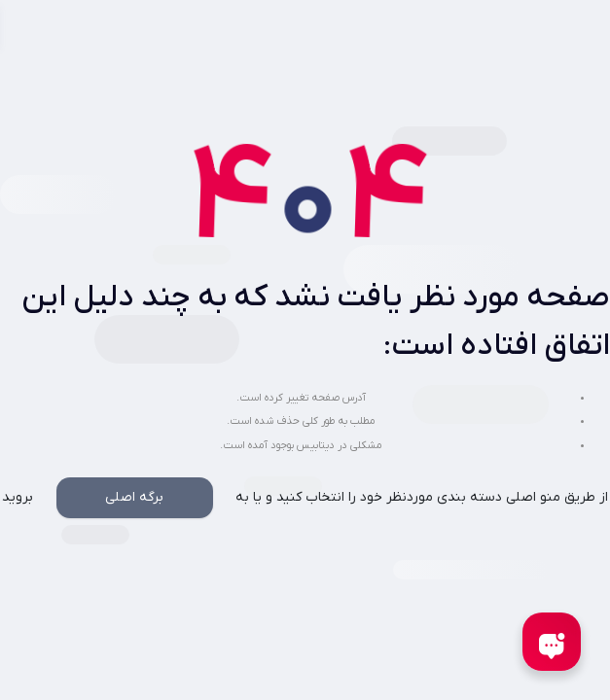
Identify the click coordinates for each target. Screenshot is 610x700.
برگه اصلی (134, 497)
